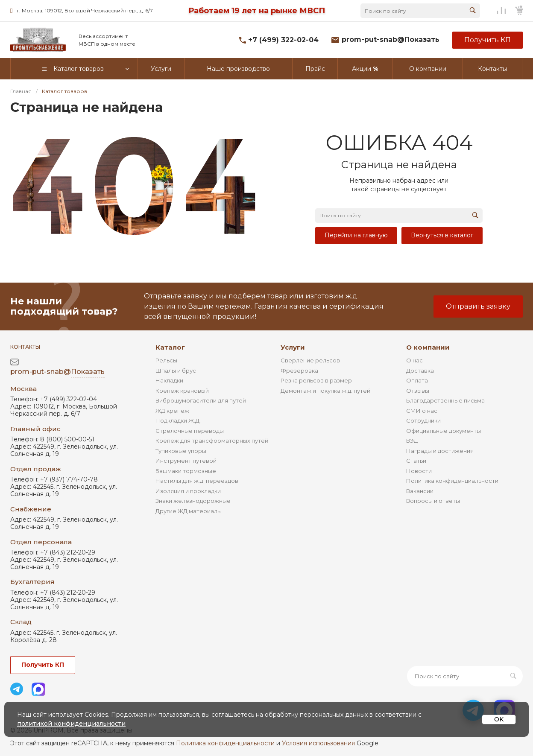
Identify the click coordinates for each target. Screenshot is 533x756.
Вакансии (420, 491)
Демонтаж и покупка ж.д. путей (325, 391)
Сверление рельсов (310, 360)
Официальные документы (444, 431)
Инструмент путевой (186, 461)
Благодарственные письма (445, 400)
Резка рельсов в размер (316, 380)
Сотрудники (423, 420)
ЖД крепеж (172, 411)
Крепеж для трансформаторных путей (212, 441)
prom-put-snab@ (391, 40)
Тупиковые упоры (181, 451)
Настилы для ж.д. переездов (197, 481)
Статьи (416, 461)
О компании (428, 347)
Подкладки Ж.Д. (178, 420)
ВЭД (412, 441)
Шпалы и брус (176, 371)
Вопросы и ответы (433, 501)
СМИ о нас (422, 411)
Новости (419, 471)
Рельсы (166, 360)
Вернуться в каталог (442, 235)
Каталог (170, 347)
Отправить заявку (478, 306)
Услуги (293, 347)
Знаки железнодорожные (193, 501)
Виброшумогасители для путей (201, 400)
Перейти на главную (356, 235)
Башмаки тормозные (186, 471)
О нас (414, 360)
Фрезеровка (299, 371)
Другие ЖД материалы (189, 511)
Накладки (169, 380)
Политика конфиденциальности (452, 481)
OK (499, 719)
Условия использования (318, 743)
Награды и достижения (440, 451)
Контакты (25, 347)
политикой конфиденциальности (71, 724)
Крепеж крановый (182, 391)
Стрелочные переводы (190, 431)
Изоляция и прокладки (188, 491)
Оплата (417, 380)
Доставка (420, 371)
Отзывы (418, 391)
